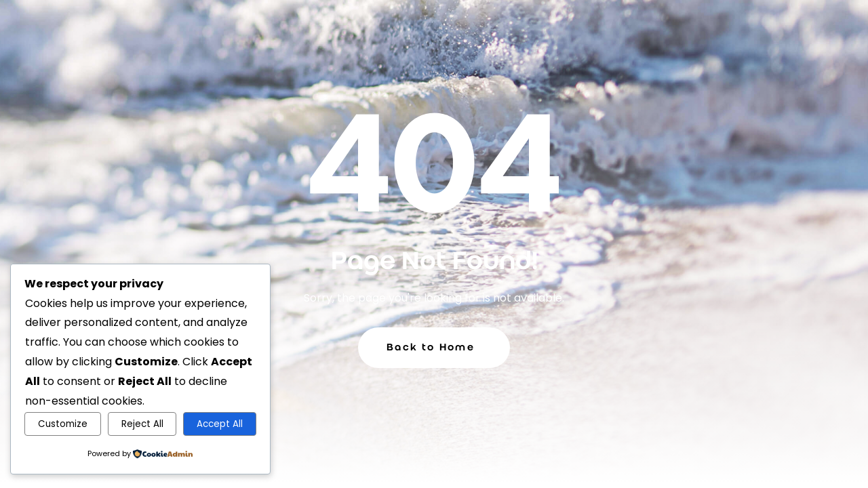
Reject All (142, 424)
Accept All (220, 424)
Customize (63, 424)
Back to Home (431, 347)
